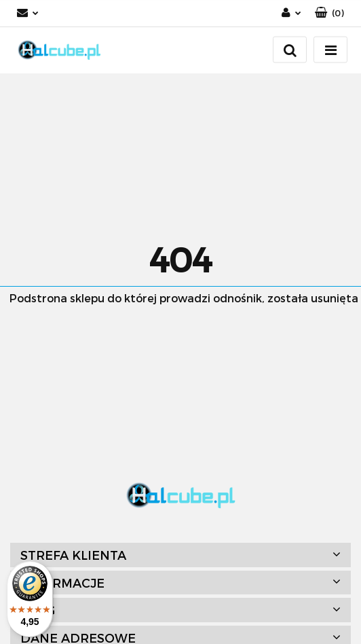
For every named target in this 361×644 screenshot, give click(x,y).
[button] (329, 13)
